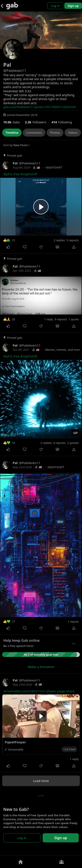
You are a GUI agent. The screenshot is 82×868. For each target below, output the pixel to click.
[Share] (74, 247)
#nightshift (29, 174)
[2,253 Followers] (38, 122)
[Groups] (62, 862)
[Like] (8, 247)
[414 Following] (64, 122)
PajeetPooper (15, 742)
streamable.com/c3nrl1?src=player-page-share (39, 691)
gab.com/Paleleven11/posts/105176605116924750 (39, 107)
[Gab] (12, 6)
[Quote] (57, 247)
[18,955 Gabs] (14, 122)
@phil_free (11, 174)
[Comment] (25, 247)
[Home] (21, 862)
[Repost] (41, 247)
